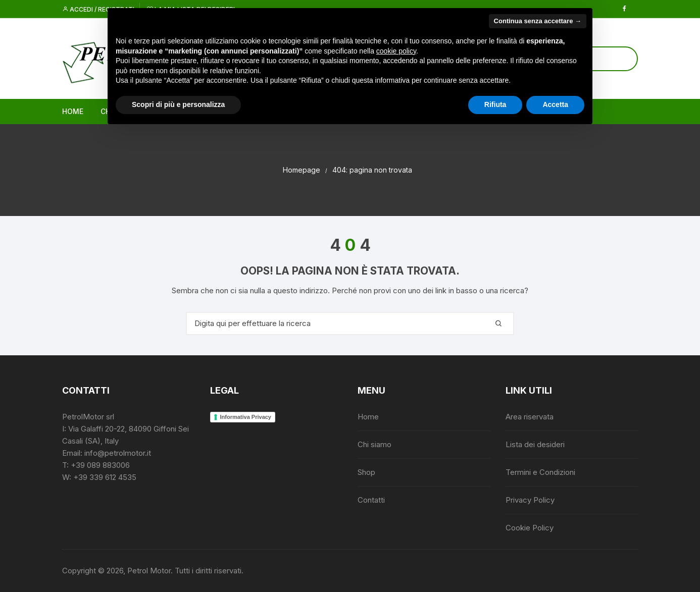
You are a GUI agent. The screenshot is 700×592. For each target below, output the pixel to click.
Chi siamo (374, 444)
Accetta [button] (555, 104)
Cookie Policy (530, 528)
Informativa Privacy (246, 417)
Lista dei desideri (535, 444)
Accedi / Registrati (98, 9)
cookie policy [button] (396, 51)
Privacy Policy (530, 500)
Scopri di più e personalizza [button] (178, 104)
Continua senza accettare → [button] (538, 21)
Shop (366, 472)
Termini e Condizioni (540, 472)
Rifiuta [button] (495, 104)
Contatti (371, 500)
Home (73, 111)
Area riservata (530, 417)
